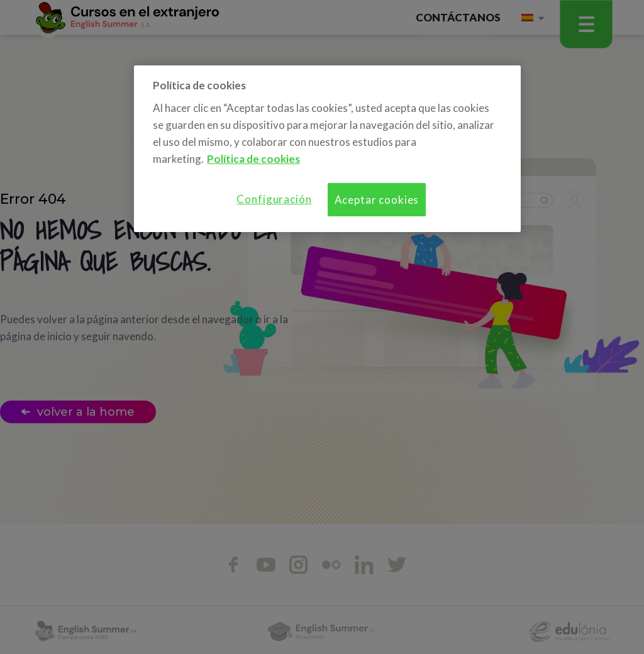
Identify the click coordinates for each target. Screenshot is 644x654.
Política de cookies (253, 159)
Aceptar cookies (377, 200)
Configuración (274, 199)
